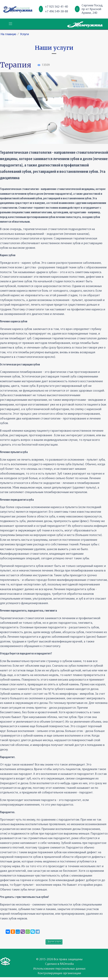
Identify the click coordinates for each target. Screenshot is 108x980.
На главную (8, 34)
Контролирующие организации (59, 973)
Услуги (24, 34)
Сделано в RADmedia (59, 964)
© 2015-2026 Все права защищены (59, 959)
